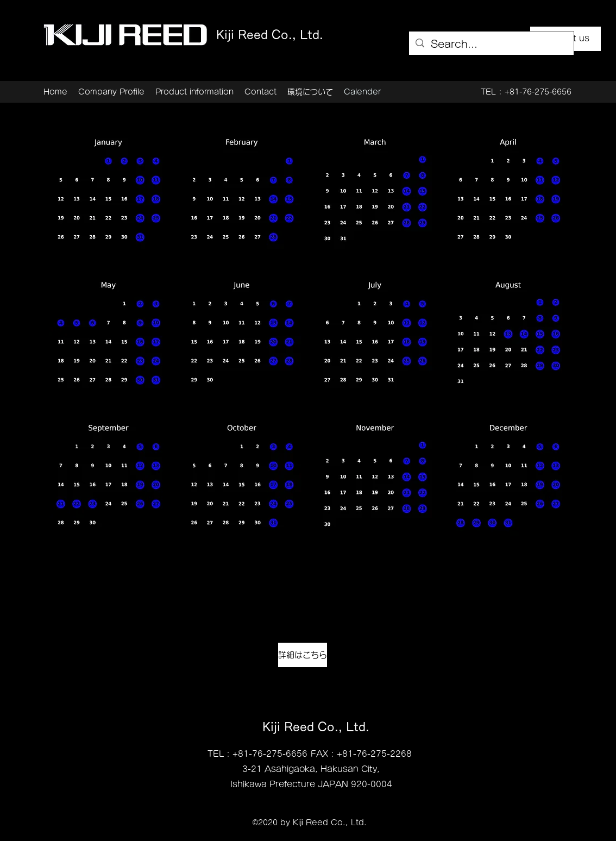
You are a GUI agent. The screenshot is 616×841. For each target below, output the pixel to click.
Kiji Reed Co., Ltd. (270, 35)
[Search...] (491, 45)
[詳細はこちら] (303, 655)
